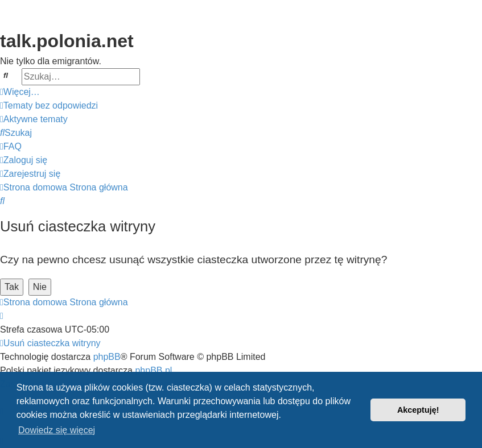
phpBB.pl (153, 370)
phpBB (107, 357)
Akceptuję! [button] (418, 410)
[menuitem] (49, 106)
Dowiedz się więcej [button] (57, 430)
